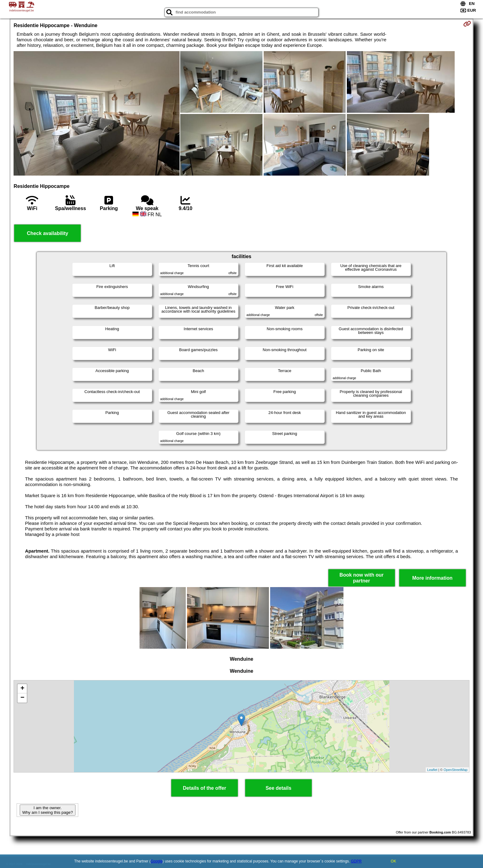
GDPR (356, 861)
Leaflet (432, 770)
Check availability (47, 233)
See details (278, 788)
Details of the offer (205, 788)
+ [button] (22, 689)
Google (157, 861)
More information (432, 578)
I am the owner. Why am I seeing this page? (47, 810)
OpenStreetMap (456, 770)
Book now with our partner (361, 578)
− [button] (22, 698)
